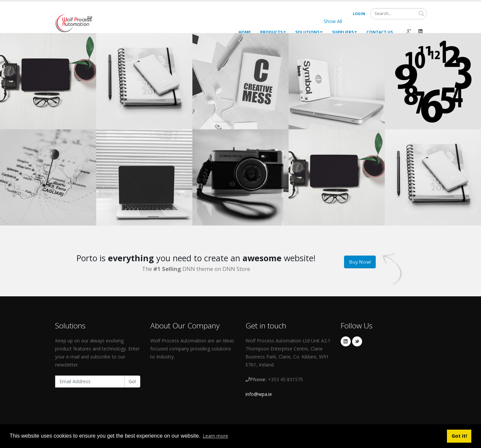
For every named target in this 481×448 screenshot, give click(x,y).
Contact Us (380, 32)
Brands (413, 21)
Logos (389, 21)
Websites (362, 21)
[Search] (398, 14)
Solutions (309, 32)
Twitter (357, 341)
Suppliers (345, 32)
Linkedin (346, 341)
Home (245, 32)
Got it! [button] (459, 436)
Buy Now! (360, 262)
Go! (132, 381)
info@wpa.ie (259, 394)
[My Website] (74, 23)
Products (273, 32)
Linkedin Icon (421, 31)
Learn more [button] (215, 436)
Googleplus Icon (409, 31)
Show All (333, 21)
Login (359, 14)
